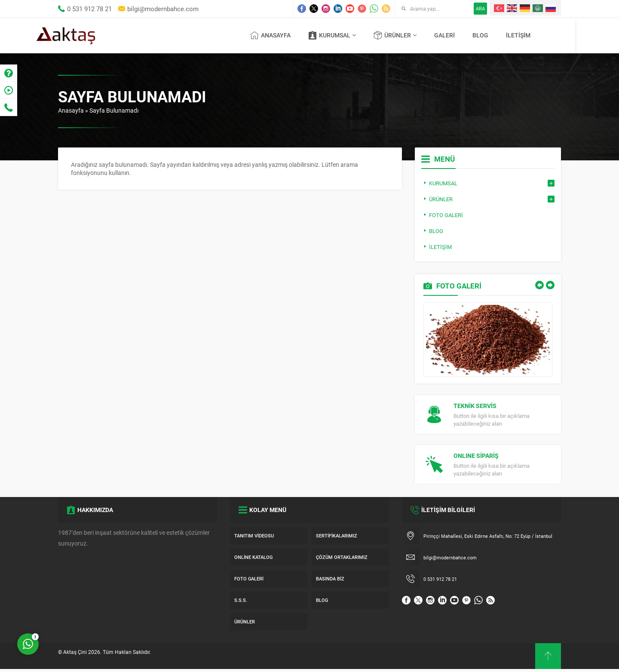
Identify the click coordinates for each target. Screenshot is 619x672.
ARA (480, 8)
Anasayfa (71, 110)
